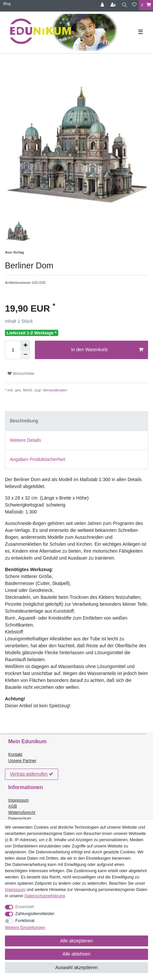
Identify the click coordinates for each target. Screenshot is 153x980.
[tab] (76, 421)
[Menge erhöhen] (25, 345)
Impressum (18, 800)
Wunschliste (21, 374)
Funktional (25, 921)
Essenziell (25, 907)
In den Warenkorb (107, 350)
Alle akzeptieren (77, 941)
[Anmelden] (103, 5)
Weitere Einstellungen (25, 928)
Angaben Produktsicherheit (38, 459)
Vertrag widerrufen (32, 774)
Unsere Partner (22, 761)
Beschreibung (24, 421)
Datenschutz (20, 819)
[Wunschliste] (134, 5)
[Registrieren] (114, 5)
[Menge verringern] (25, 354)
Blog (7, 4)
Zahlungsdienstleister (35, 914)
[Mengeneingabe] (13, 350)
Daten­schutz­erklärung (45, 896)
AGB (13, 806)
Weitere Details (25, 440)
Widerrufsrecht (22, 812)
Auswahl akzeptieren (76, 967)
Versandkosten (54, 390)
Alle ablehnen (76, 954)
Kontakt (15, 754)
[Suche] (125, 5)
